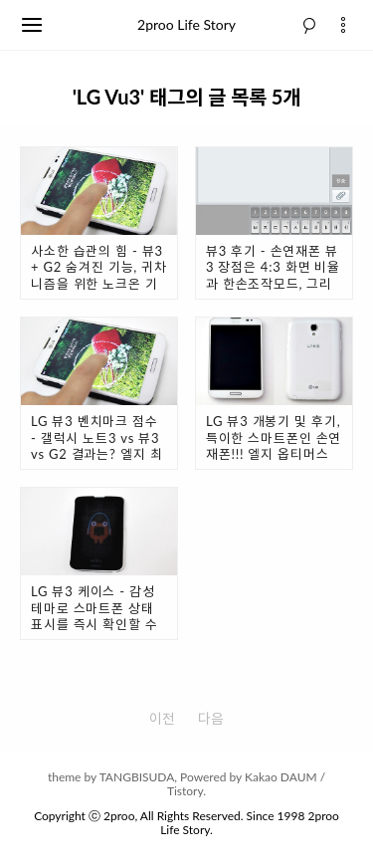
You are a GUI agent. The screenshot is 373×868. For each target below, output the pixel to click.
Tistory (185, 791)
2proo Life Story (186, 24)
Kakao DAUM (281, 777)
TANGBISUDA (137, 777)
